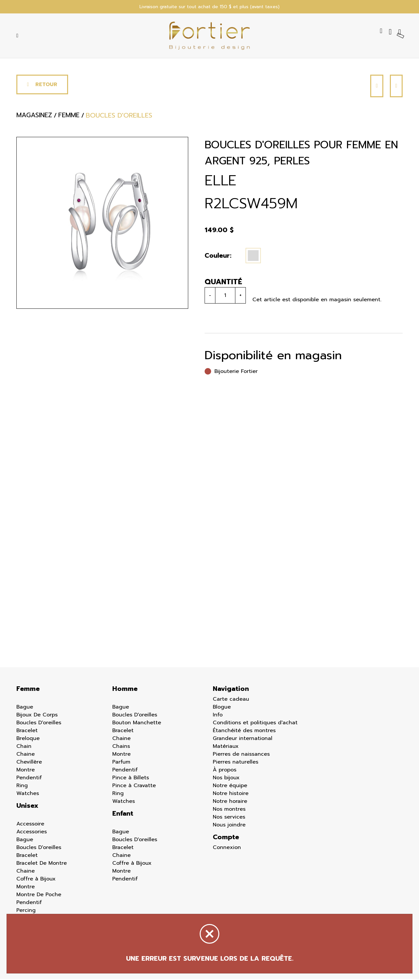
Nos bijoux (226, 779)
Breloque (28, 739)
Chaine (26, 755)
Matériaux (226, 747)
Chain (24, 747)
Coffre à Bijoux (36, 880)
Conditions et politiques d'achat (255, 724)
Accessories (32, 833)
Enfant (123, 814)
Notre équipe (230, 786)
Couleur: (218, 257)
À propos (225, 771)
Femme (28, 690)
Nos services (229, 818)
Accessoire (30, 825)
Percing (26, 911)
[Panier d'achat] (400, 32)
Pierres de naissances (241, 755)
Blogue (222, 708)
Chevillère (29, 763)
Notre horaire (230, 802)
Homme (125, 690)
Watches (28, 794)
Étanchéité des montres (244, 731)
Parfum (121, 763)
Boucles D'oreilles (39, 724)
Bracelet (27, 731)
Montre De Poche (39, 896)
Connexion (227, 848)
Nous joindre (229, 826)
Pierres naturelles (236, 763)
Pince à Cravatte (134, 786)
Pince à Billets (131, 779)
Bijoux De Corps (37, 716)
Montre (26, 771)
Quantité (223, 283)
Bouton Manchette (137, 724)
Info (218, 716)
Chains (121, 747)
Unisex (27, 806)
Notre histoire (231, 794)
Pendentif (29, 779)
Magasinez (34, 116)
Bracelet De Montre (42, 864)
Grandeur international (243, 739)
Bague (25, 708)
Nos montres (229, 810)
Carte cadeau (231, 700)
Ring (22, 786)
